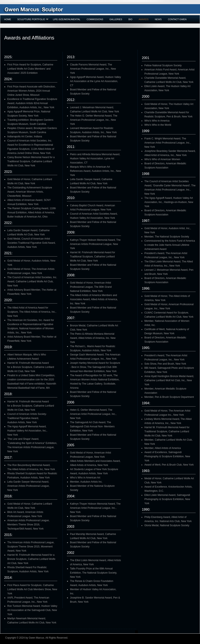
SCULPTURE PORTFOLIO (33, 19)
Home (8, 19)
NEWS (158, 19)
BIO (130, 19)
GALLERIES (116, 19)
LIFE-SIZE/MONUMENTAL (67, 19)
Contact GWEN (177, 19)
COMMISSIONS (95, 19)
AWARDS (143, 19)
